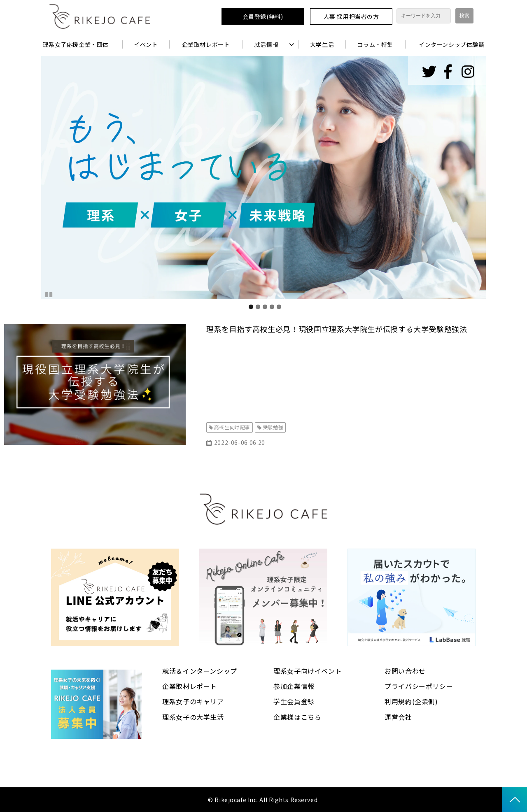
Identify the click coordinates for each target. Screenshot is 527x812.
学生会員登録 (294, 701)
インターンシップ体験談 (451, 44)
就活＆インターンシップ (200, 671)
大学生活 (322, 44)
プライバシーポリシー (419, 686)
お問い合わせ (405, 671)
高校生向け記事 (232, 427)
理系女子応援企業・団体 (76, 44)
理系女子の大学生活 (193, 717)
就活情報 (266, 44)
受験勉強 (273, 427)
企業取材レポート (206, 44)
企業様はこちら (297, 717)
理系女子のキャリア (193, 701)
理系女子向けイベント (308, 671)
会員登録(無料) (263, 16)
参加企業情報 (294, 686)
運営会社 (398, 717)
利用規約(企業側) (411, 701)
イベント (146, 44)
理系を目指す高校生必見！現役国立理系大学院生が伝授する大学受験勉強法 (337, 329)
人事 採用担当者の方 (351, 16)
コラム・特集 (375, 44)
